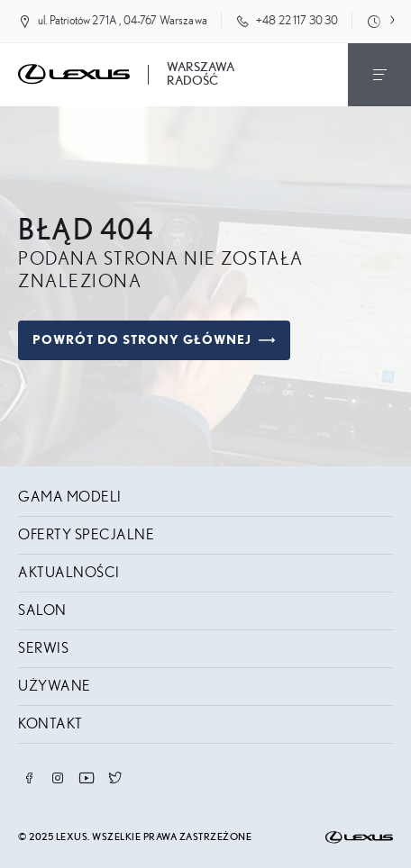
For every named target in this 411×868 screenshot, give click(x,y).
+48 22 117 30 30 (297, 21)
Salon (42, 610)
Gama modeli (70, 497)
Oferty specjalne (86, 535)
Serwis (43, 648)
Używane (55, 686)
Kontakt (50, 724)
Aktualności (69, 573)
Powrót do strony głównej (154, 340)
